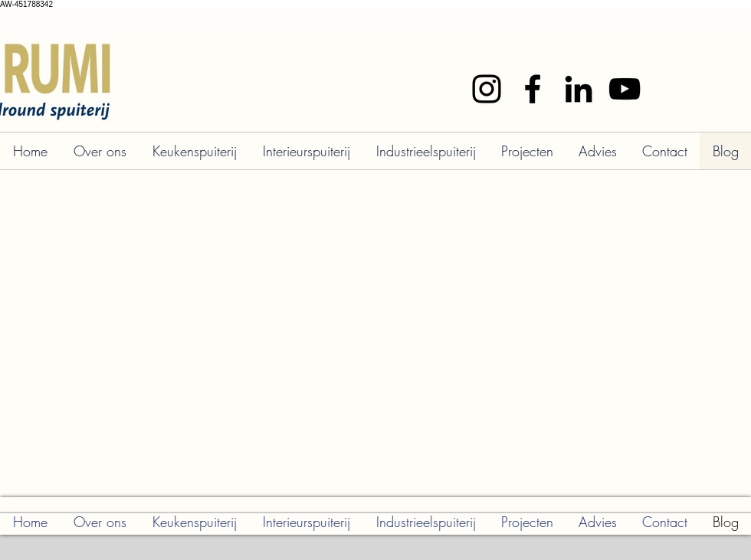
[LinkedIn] (579, 89)
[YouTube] (625, 89)
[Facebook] (533, 89)
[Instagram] (487, 89)
